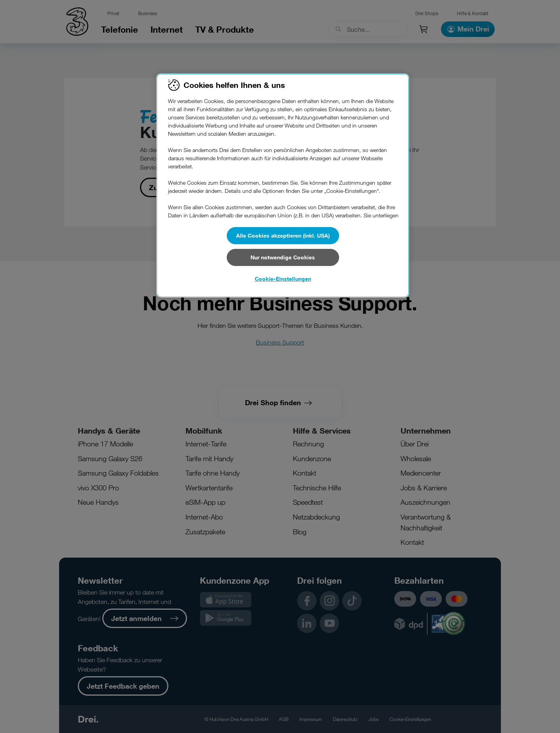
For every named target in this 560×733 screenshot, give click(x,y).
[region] (283, 185)
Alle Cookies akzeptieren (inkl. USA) (283, 235)
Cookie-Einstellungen (283, 279)
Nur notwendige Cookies (283, 257)
